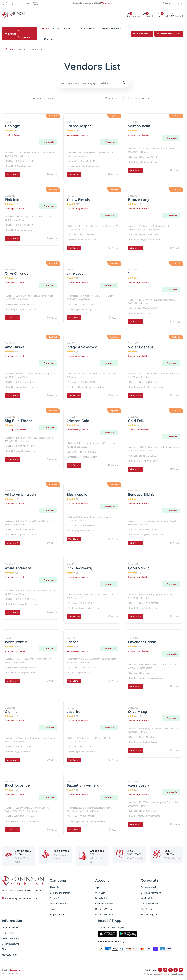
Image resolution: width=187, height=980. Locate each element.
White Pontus (16, 642)
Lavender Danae (142, 642)
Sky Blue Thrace (19, 421)
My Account (15, 3)
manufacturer (88, 28)
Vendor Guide (147, 898)
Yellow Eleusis (78, 200)
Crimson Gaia (78, 421)
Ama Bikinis (15, 347)
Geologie (12, 126)
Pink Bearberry (79, 568)
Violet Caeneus (141, 347)
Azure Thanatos (18, 568)
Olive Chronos (17, 273)
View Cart (100, 893)
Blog (4, 949)
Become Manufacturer (169, 34)
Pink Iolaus (14, 200)
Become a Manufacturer (107, 914)
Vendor (69, 28)
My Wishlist (101, 898)
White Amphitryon (20, 494)
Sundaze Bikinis (141, 494)
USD (179, 3)
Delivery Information (60, 893)
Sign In (99, 887)
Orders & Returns (10, 944)
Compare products (104, 904)
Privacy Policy (57, 898)
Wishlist (27, 3)
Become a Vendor (104, 909)
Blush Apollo (77, 494)
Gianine (11, 712)
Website (52, 174)
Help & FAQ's (8, 933)
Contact (49, 39)
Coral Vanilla (139, 568)
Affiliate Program (149, 904)
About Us (4, 3)
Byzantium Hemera (83, 785)
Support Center (57, 914)
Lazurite (73, 712)
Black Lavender (18, 785)
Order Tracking (37, 3)
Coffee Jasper (79, 126)
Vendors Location (10, 938)
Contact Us (55, 909)
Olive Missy (137, 712)
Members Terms (10, 955)
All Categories (19, 34)
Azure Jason (138, 785)
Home (46, 28)
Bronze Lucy (138, 200)
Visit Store (13, 174)
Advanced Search (10, 927)
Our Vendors (147, 909)
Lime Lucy (75, 273)
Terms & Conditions (59, 904)
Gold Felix (136, 421)
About (56, 28)
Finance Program (111, 28)
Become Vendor (142, 34)
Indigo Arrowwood (82, 347)
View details (107, 3)
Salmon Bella (139, 126)
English (168, 3)
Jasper (72, 642)
